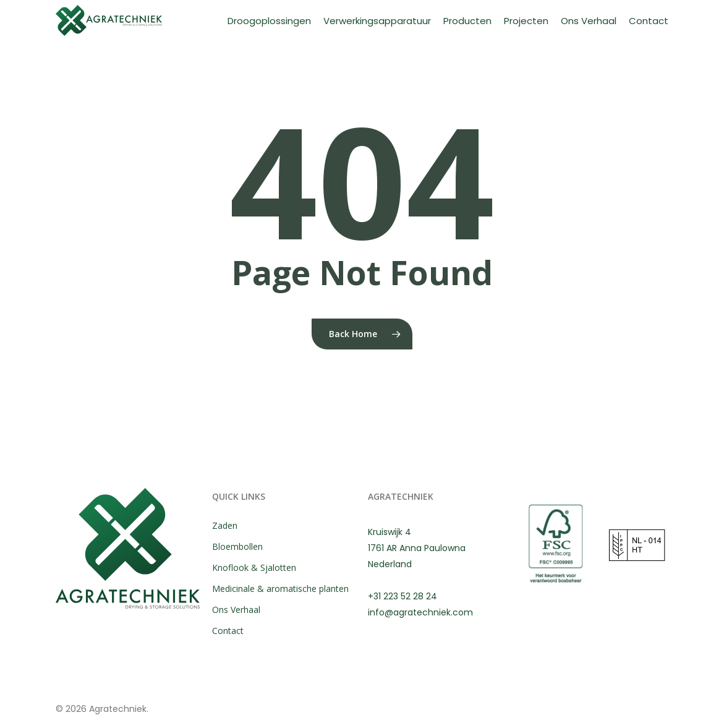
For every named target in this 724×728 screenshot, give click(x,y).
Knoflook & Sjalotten (254, 567)
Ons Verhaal (236, 610)
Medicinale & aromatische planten (280, 589)
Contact (228, 631)
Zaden (225, 525)
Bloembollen (237, 546)
